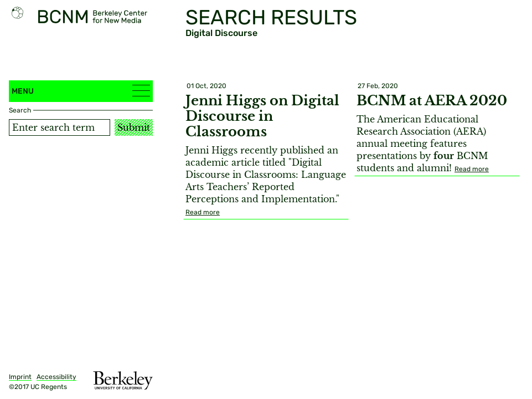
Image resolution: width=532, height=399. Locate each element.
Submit (134, 127)
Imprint (20, 377)
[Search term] (60, 127)
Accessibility (56, 377)
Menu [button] (81, 91)
